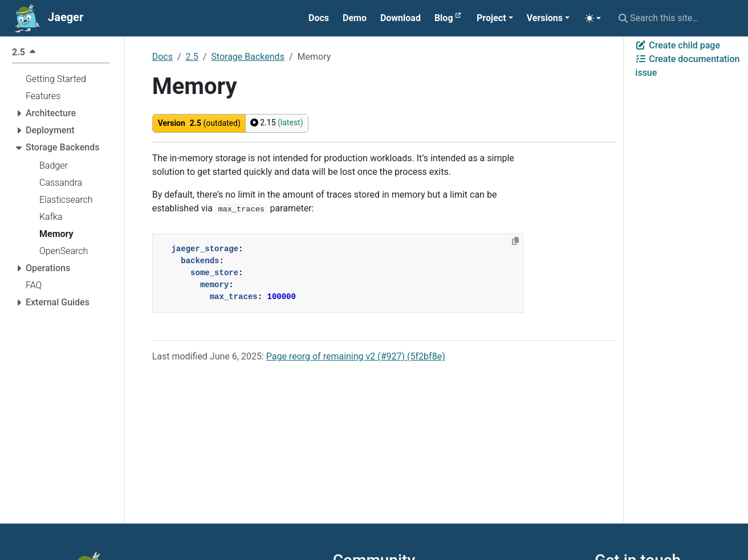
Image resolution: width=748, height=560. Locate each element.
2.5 (192, 57)
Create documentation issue (687, 66)
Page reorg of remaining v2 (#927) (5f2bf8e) (356, 356)
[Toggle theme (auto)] (593, 18)
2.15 (277, 122)
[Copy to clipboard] (515, 241)
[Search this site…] (676, 18)
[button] (495, 18)
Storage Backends (248, 57)
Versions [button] (545, 18)
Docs (162, 57)
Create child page (678, 45)
